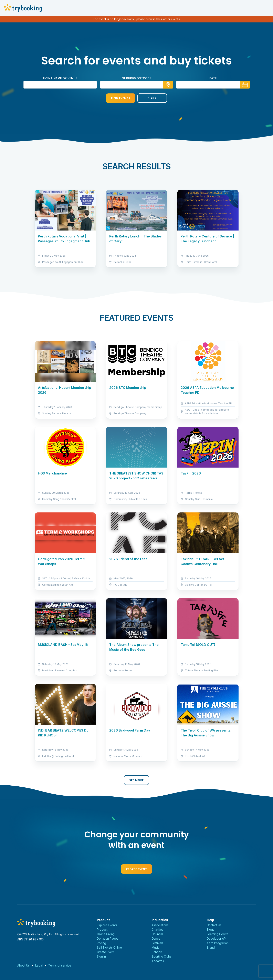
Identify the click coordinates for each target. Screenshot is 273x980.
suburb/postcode (137, 78)
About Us (23, 965)
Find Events (121, 98)
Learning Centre (218, 934)
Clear (152, 98)
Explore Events (107, 925)
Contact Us (214, 925)
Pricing (101, 943)
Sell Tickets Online (109, 947)
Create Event (137, 869)
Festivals (157, 943)
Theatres (158, 961)
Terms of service (60, 965)
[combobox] (137, 85)
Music (156, 947)
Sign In (101, 956)
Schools (157, 952)
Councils (157, 934)
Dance (156, 938)
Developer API (217, 938)
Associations (160, 925)
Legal (39, 965)
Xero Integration (218, 943)
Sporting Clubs (162, 956)
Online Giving (106, 934)
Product (102, 930)
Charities (157, 930)
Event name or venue (60, 78)
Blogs (211, 930)
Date (213, 78)
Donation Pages (108, 938)
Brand (211, 947)
